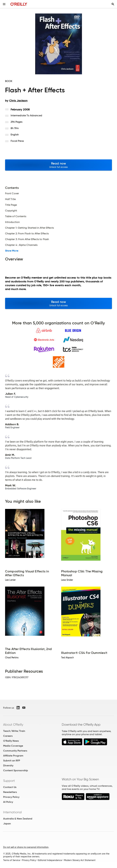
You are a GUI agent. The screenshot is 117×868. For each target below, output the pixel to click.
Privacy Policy (11, 797)
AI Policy (8, 802)
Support (9, 781)
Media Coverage (13, 746)
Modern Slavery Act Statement (80, 860)
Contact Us (10, 787)
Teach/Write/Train (14, 731)
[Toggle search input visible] (113, 4)
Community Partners (15, 751)
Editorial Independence (50, 860)
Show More (12, 251)
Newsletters (10, 792)
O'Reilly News (11, 741)
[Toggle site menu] (4, 4)
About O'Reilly (13, 724)
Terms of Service (12, 860)
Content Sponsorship (16, 770)
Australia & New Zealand (18, 819)
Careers (8, 736)
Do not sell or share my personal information (26, 847)
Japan (7, 824)
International (12, 812)
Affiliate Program (13, 756)
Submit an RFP (12, 761)
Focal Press (17, 141)
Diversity (8, 765)
